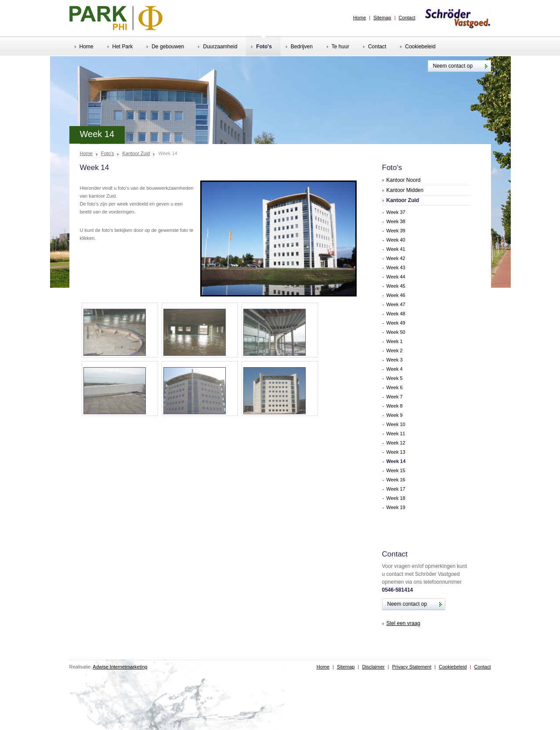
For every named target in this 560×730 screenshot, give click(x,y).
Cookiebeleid (418, 47)
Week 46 (396, 295)
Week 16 (396, 480)
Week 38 (396, 221)
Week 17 (396, 489)
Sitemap (382, 18)
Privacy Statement (412, 667)
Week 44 (396, 277)
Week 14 (396, 461)
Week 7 (395, 397)
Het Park (120, 47)
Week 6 (395, 387)
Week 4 (395, 369)
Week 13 (396, 452)
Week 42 (396, 258)
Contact (407, 18)
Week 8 (395, 406)
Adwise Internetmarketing (120, 667)
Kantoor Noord (404, 180)
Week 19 (396, 507)
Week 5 (395, 378)
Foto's (262, 47)
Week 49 (396, 323)
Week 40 (396, 240)
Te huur (338, 47)
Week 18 (396, 498)
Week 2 (395, 351)
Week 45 (396, 286)
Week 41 (396, 249)
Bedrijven (299, 47)
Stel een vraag (403, 623)
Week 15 (396, 470)
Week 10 (396, 424)
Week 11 (396, 434)
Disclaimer (373, 667)
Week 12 (396, 443)
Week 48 (396, 314)
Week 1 (395, 341)
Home (359, 18)
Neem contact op (453, 66)
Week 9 (395, 415)
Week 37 (396, 212)
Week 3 (395, 360)
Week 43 (396, 267)
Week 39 (396, 231)
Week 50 (396, 332)
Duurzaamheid (218, 47)
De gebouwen (165, 47)
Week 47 (396, 304)
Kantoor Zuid (136, 154)
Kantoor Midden (405, 190)
